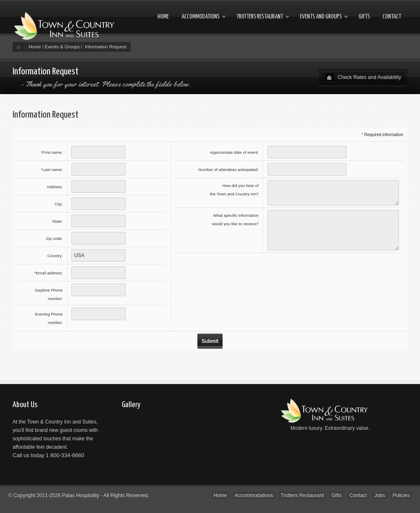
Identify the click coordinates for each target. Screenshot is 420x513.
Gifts (364, 17)
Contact (392, 17)
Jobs (379, 495)
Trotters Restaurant (260, 17)
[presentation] (335, 271)
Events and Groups (321, 17)
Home (163, 17)
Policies (401, 495)
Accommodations (201, 17)
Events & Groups (62, 47)
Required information (384, 135)
